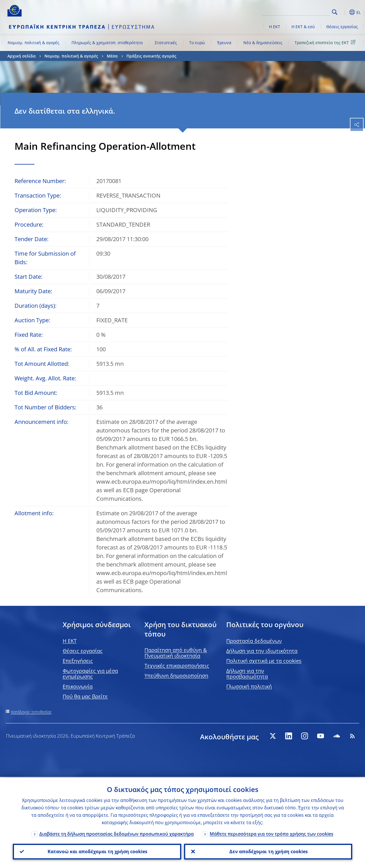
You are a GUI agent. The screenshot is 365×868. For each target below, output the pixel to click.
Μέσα (112, 56)
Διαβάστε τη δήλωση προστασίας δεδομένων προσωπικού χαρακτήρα (117, 833)
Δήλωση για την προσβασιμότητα (247, 674)
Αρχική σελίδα (22, 56)
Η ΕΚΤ (275, 27)
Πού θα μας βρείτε (85, 696)
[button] (344, 12)
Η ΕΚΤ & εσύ (303, 27)
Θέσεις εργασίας (342, 27)
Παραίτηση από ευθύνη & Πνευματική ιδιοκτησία (176, 653)
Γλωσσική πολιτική (249, 686)
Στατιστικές (166, 43)
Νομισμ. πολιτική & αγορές (33, 43)
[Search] (301, 11)
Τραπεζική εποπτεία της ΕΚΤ (326, 42)
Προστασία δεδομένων (254, 641)
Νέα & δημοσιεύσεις (263, 43)
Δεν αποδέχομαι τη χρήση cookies (268, 851)
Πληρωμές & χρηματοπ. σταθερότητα (107, 43)
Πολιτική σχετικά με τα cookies (264, 661)
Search (335, 12)
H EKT (70, 641)
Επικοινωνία (78, 686)
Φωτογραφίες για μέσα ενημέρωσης (90, 674)
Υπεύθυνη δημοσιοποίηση (176, 676)
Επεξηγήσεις (78, 661)
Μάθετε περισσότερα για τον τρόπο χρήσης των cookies (272, 833)
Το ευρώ (197, 43)
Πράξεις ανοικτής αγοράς (151, 56)
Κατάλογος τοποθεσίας (31, 712)
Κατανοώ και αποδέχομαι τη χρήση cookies (97, 851)
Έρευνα (224, 43)
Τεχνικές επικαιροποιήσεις (177, 666)
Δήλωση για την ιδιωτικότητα (262, 651)
